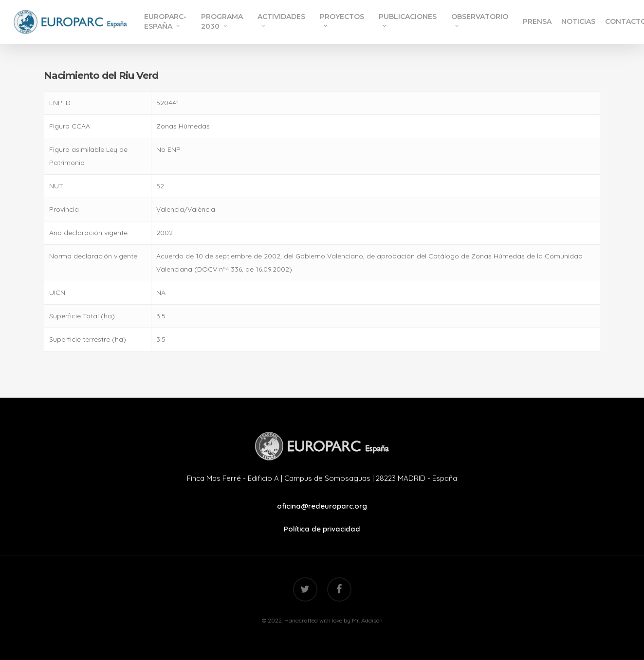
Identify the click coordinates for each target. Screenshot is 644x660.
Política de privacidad (322, 529)
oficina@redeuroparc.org (322, 506)
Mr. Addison (367, 620)
